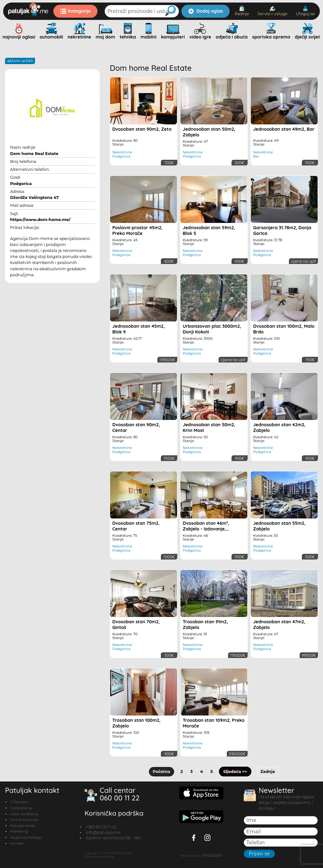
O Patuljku (19, 802)
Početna (162, 772)
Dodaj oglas (206, 11)
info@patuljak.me (103, 832)
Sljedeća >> (235, 772)
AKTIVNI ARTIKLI (20, 61)
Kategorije (76, 11)
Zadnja (267, 772)
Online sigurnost (24, 820)
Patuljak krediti (23, 825)
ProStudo (212, 855)
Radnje (242, 11)
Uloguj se (305, 11)
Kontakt (17, 843)
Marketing (19, 831)
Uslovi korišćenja (24, 814)
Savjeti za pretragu (26, 837)
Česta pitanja (21, 808)
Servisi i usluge (272, 11)
